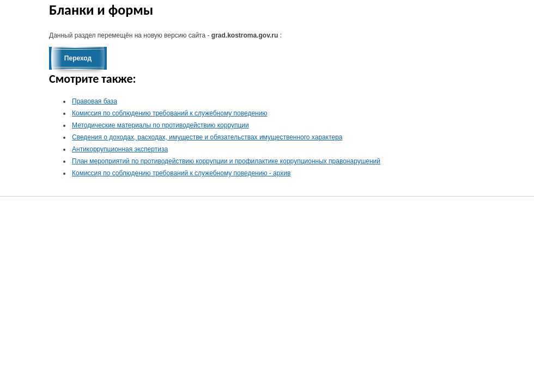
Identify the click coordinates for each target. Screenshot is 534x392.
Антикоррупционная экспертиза (120, 149)
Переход (78, 58)
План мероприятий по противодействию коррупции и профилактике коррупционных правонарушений (226, 161)
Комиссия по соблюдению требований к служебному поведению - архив (181, 173)
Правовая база (95, 101)
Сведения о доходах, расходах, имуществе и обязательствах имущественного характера (207, 137)
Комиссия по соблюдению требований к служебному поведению (169, 113)
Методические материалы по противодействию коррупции (160, 125)
